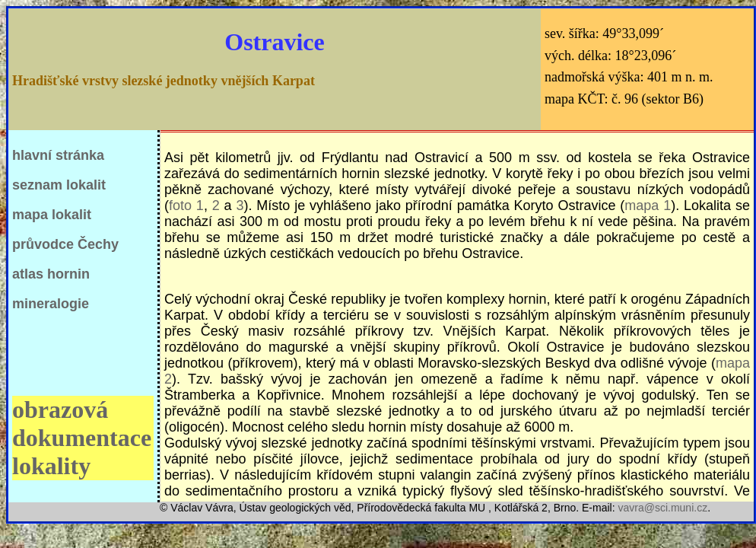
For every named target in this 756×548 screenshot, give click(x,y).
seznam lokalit (59, 185)
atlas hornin (51, 274)
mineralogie (51, 304)
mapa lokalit (52, 215)
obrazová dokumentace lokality (82, 438)
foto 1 (186, 205)
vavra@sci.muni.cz (662, 508)
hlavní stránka (58, 155)
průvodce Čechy (65, 244)
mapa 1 (648, 205)
